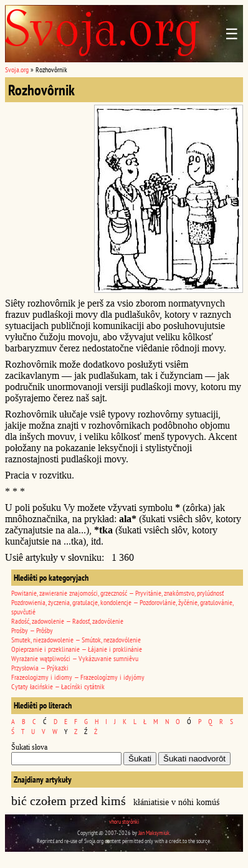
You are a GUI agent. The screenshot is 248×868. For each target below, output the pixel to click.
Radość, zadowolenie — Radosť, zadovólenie (67, 621)
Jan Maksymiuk (154, 833)
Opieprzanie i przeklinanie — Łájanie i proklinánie (77, 649)
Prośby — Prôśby (32, 630)
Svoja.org (17, 69)
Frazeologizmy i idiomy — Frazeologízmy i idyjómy (78, 677)
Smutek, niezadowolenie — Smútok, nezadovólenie (76, 640)
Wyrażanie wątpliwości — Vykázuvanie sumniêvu (75, 658)
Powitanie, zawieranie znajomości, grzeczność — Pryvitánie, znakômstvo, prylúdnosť (117, 593)
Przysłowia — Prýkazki (40, 668)
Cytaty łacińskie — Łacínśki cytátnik (58, 686)
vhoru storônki (124, 822)
